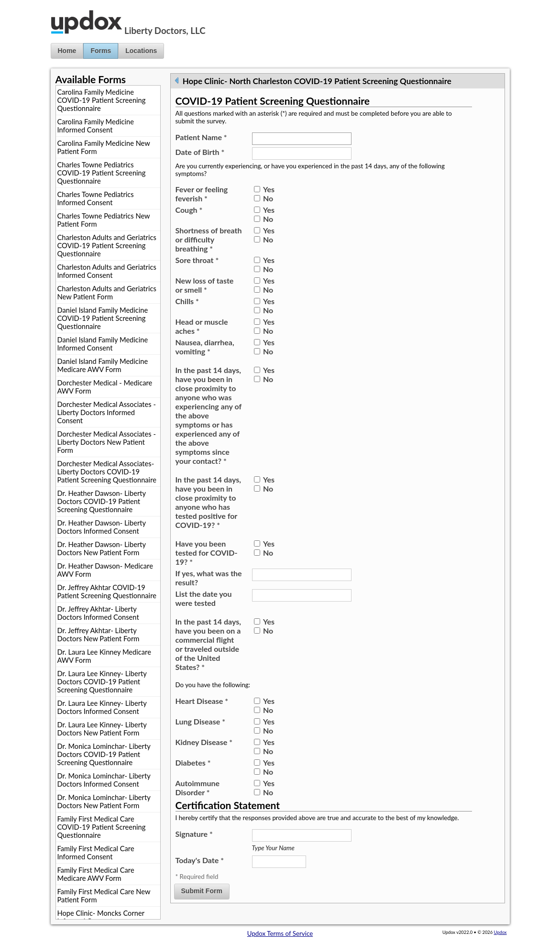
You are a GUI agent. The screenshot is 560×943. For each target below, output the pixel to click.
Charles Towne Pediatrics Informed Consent (96, 198)
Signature (194, 834)
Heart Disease (202, 701)
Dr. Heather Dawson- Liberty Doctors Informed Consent (102, 527)
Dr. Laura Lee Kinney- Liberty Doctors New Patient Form (102, 729)
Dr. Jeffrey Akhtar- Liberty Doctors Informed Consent (98, 613)
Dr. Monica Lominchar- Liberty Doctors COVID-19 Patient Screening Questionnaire (104, 754)
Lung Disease (200, 721)
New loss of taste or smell (205, 285)
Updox (500, 932)
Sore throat (197, 260)
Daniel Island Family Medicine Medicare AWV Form (103, 365)
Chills (187, 301)
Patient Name (201, 137)
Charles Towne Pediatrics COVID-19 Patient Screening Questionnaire (102, 173)
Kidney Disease (204, 742)
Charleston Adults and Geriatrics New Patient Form (107, 293)
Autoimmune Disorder (198, 788)
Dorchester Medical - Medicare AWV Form (105, 387)
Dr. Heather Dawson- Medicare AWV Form (105, 570)
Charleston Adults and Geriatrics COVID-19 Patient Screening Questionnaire (107, 246)
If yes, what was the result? (209, 578)
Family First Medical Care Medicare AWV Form (96, 874)
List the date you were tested (204, 598)
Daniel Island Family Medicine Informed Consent (103, 344)
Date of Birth (200, 152)
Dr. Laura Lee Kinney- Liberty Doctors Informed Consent (102, 707)
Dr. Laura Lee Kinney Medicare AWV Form (104, 656)
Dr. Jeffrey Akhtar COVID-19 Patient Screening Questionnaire (107, 592)
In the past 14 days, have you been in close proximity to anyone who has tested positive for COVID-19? (209, 502)
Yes (269, 189)
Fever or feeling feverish (202, 194)
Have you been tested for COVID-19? (207, 553)
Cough (189, 210)
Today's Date (200, 860)
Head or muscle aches (202, 326)
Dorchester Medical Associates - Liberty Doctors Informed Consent (107, 412)
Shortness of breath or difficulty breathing (209, 239)
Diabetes (193, 762)
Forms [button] (101, 51)
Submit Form (202, 891)
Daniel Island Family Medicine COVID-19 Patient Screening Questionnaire (103, 318)
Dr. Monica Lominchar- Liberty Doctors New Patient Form (104, 801)
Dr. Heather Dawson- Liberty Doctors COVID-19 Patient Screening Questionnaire (102, 501)
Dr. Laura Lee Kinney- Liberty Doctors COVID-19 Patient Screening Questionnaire (102, 682)
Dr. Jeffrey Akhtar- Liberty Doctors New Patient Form (99, 635)
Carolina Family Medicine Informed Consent (96, 126)
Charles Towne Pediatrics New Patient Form (104, 220)
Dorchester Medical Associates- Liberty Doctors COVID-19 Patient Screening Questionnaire (107, 472)
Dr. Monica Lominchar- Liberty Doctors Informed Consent (104, 780)
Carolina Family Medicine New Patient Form (104, 147)
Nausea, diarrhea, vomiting (205, 347)
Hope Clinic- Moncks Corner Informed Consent (101, 917)
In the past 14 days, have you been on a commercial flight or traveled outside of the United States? (209, 644)
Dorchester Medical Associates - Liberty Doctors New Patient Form (107, 442)
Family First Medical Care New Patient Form (104, 896)
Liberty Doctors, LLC (165, 31)
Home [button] (67, 51)
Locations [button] (141, 51)
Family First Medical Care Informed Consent (96, 853)
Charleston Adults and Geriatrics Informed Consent (107, 271)
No (268, 198)
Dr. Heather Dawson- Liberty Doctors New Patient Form (102, 548)
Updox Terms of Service (280, 933)
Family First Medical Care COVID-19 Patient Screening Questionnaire (102, 827)
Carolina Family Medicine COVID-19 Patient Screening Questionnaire (102, 100)
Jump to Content (23, 4)
